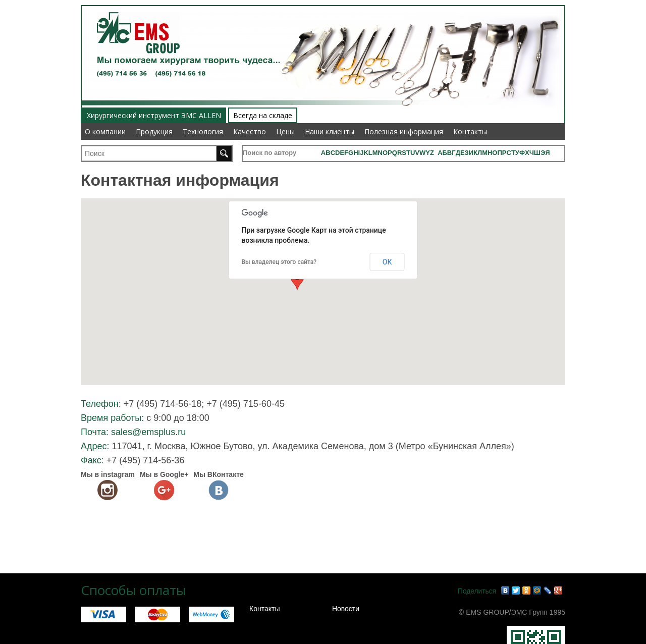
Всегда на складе (263, 115)
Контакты (470, 131)
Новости (346, 609)
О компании (105, 131)
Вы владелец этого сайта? (279, 262)
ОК (387, 262)
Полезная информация (404, 131)
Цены (285, 131)
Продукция (154, 131)
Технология (203, 131)
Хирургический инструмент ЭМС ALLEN (154, 115)
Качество (250, 131)
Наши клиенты (330, 131)
